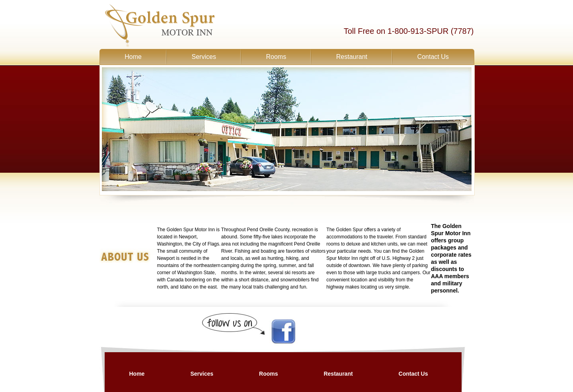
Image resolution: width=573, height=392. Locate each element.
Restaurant (352, 57)
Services (204, 57)
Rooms (276, 57)
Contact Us (433, 57)
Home (133, 57)
